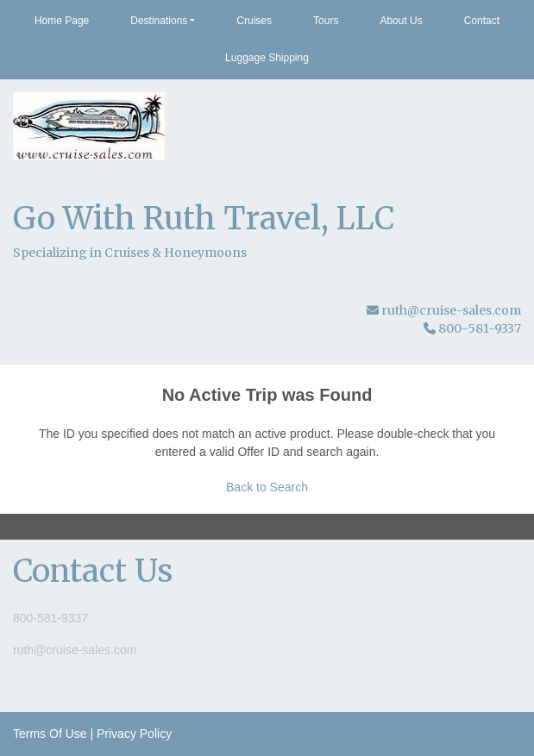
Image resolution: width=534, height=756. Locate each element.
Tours (326, 21)
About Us (401, 21)
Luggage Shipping (267, 58)
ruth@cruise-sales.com (451, 310)
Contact (482, 21)
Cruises (254, 21)
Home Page (62, 21)
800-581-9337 (50, 618)
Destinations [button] (159, 21)
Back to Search (267, 487)
